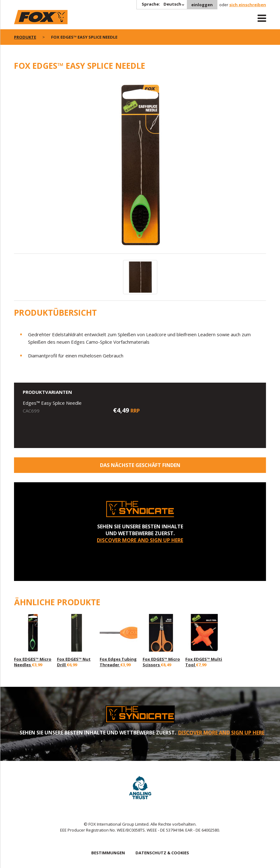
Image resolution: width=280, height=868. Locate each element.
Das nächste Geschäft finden (140, 465)
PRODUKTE (25, 37)
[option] (140, 165)
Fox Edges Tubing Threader (118, 662)
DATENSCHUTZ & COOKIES (162, 853)
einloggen (202, 5)
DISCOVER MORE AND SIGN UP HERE (140, 540)
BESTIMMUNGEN (108, 853)
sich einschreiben (248, 5)
